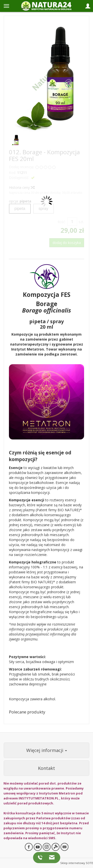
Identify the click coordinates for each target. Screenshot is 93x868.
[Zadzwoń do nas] (41, 857)
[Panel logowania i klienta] (88, 6)
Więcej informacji (47, 750)
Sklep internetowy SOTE (77, 863)
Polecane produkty (27, 712)
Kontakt (46, 768)
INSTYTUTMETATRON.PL (39, 798)
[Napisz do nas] (50, 857)
